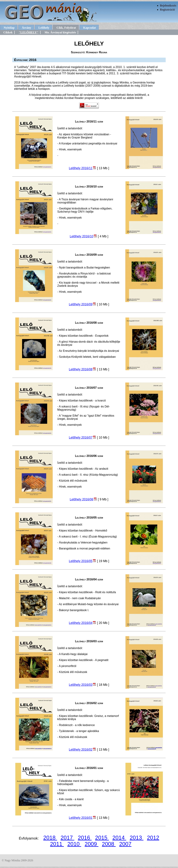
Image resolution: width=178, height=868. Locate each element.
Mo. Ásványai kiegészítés (60, 32)
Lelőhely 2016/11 (81, 168)
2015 (102, 838)
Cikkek (8, 32)
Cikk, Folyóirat (66, 28)
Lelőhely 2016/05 (81, 561)
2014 (119, 838)
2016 (85, 838)
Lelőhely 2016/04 (81, 623)
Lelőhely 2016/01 (81, 818)
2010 (74, 844)
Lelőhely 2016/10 (82, 236)
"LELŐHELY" (28, 32)
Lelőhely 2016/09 (81, 304)
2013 (137, 838)
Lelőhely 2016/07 (81, 438)
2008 (109, 844)
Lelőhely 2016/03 (81, 685)
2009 (91, 844)
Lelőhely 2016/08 (81, 369)
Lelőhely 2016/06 (82, 499)
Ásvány (27, 28)
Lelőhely (44, 28)
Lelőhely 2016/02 (81, 750)
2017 (67, 838)
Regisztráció (167, 10)
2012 (153, 838)
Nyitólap (9, 28)
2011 (57, 844)
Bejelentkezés (168, 6)
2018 (50, 838)
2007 (125, 844)
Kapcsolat (90, 28)
